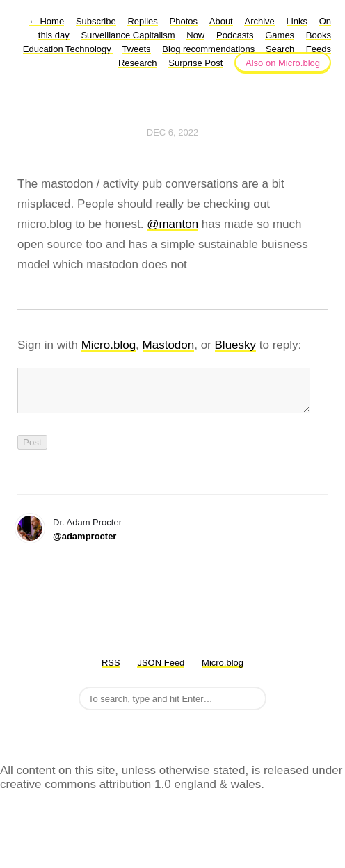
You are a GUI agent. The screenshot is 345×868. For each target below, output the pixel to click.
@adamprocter (85, 544)
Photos (184, 21)
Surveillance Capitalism (128, 35)
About (221, 21)
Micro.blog (109, 345)
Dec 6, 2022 (172, 132)
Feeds (319, 49)
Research (138, 63)
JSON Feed (161, 671)
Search (280, 49)
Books (319, 35)
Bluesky (236, 345)
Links (297, 21)
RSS (111, 671)
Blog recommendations (210, 49)
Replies (142, 21)
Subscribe (96, 21)
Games (280, 35)
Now (195, 35)
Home (46, 21)
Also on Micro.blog (283, 63)
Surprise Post (195, 63)
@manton (172, 224)
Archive (259, 21)
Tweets (136, 49)
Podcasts (235, 35)
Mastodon (169, 345)
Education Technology (69, 49)
